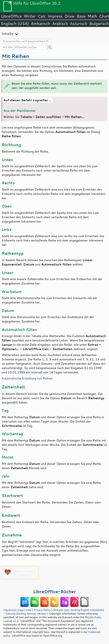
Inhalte (8, 34)
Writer (30, 16)
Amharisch (41, 23)
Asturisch (79, 23)
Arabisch (60, 23)
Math (92, 16)
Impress (55, 16)
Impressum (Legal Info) (17, 610)
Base (81, 16)
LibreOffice (11, 16)
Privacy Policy (42, 610)
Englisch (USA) (15, 23)
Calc (42, 16)
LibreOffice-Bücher (54, 591)
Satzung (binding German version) (26, 614)
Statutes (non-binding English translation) (78, 610)
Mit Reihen (15, 56)
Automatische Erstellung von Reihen (27, 378)
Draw (69, 16)
